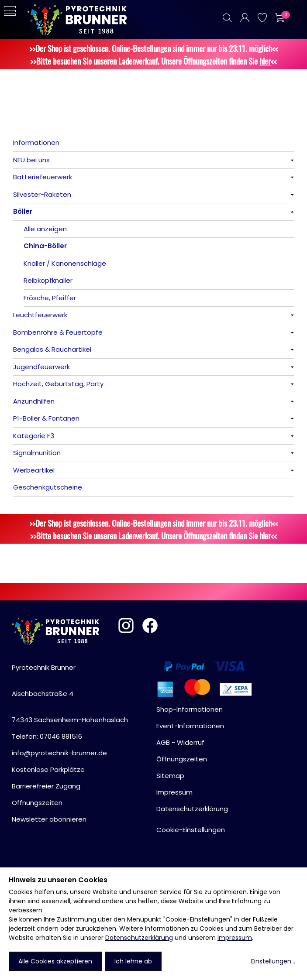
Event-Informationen (190, 726)
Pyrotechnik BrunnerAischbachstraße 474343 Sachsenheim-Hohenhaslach (70, 694)
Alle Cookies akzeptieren (55, 961)
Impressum (235, 938)
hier (265, 61)
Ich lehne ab (133, 961)
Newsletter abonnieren (49, 819)
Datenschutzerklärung (139, 938)
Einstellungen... (273, 961)
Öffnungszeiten (37, 803)
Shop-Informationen (190, 709)
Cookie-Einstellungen (191, 830)
